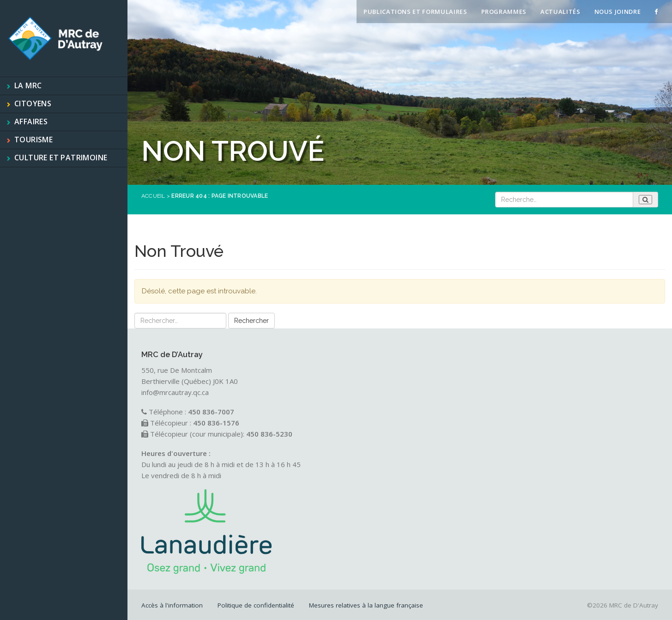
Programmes (504, 12)
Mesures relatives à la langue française (366, 605)
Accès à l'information (172, 605)
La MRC (28, 85)
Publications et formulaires (415, 12)
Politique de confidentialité (256, 605)
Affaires (31, 122)
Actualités (560, 12)
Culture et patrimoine (61, 158)
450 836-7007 (211, 412)
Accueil (153, 196)
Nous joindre (618, 12)
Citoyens (33, 103)
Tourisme (33, 140)
